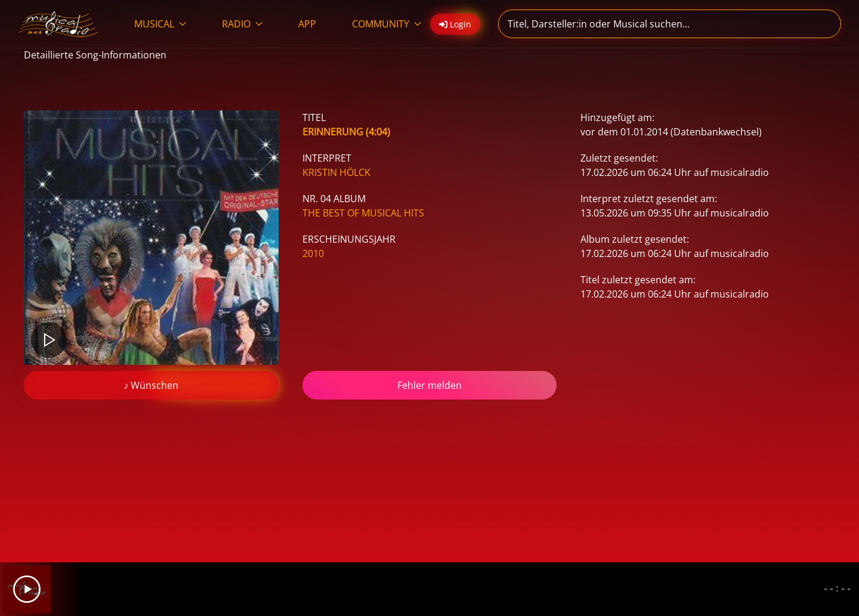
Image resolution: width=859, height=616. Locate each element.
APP (307, 24)
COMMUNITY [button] (387, 24)
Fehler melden (429, 385)
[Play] (27, 589)
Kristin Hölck (336, 172)
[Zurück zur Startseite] (58, 24)
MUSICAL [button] (160, 24)
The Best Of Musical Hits (363, 213)
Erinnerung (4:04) (346, 132)
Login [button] (455, 24)
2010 (313, 253)
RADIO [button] (242, 24)
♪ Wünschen (151, 385)
